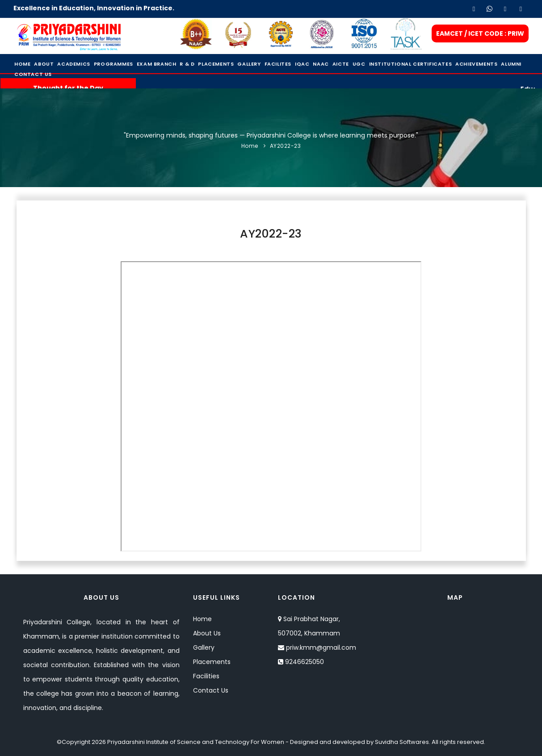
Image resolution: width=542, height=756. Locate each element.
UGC (359, 64)
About (44, 64)
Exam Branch (157, 64)
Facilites (278, 64)
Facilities (206, 676)
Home (22, 64)
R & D (187, 64)
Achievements (476, 64)
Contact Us (33, 74)
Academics (74, 64)
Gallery (249, 64)
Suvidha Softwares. (403, 742)
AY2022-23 (286, 146)
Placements (216, 64)
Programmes (113, 64)
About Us (207, 633)
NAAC (321, 64)
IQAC (302, 64)
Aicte (341, 64)
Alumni (511, 64)
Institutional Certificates (411, 64)
